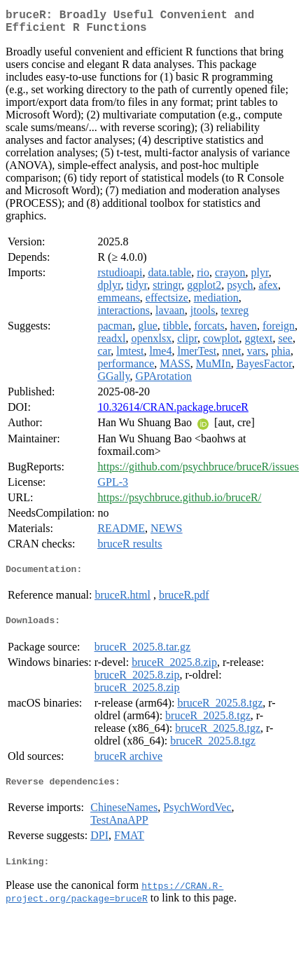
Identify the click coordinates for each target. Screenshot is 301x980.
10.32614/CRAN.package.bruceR (173, 413)
